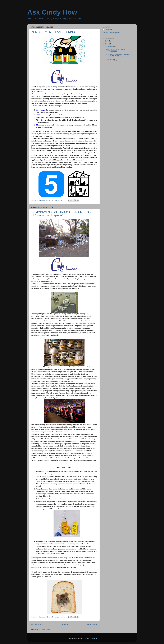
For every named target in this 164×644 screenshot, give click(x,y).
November (110, 60)
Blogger (94, 638)
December (110, 47)
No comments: (60, 200)
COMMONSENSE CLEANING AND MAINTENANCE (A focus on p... (119, 55)
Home (65, 625)
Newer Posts (37, 625)
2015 (107, 41)
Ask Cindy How (52, 12)
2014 (107, 44)
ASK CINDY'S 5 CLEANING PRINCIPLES (57, 32)
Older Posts (92, 625)
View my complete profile (111, 33)
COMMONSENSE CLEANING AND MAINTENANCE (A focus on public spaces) (63, 214)
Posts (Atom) (45, 629)
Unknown (108, 30)
